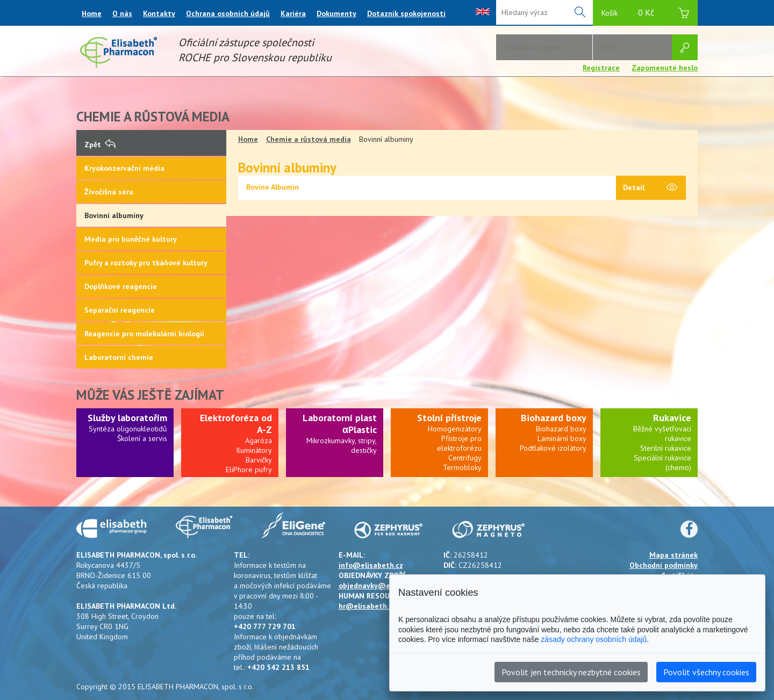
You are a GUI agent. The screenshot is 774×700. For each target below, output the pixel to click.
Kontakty (159, 13)
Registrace (601, 68)
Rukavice (672, 418)
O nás (122, 13)
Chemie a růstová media (309, 139)
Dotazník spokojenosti (406, 13)
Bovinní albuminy (114, 215)
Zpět (100, 145)
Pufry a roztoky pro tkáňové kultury (146, 263)
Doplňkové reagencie (121, 286)
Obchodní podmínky (664, 565)
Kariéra (293, 13)
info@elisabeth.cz (371, 565)
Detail (650, 188)
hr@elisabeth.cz (367, 606)
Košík (645, 14)
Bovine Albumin (273, 187)
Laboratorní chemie (119, 357)
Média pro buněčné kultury (131, 239)
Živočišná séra (109, 192)
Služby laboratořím (127, 418)
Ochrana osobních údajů (228, 13)
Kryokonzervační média (124, 168)
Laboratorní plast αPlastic (340, 424)
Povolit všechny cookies (706, 672)
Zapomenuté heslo (665, 68)
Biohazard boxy (554, 418)
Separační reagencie (120, 310)
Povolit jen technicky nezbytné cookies (571, 672)
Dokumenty (336, 13)
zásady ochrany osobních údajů (594, 639)
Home (92, 13)
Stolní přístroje (449, 418)
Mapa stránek (673, 555)
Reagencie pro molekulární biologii (144, 334)
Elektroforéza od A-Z (236, 424)
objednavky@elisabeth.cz (384, 586)
